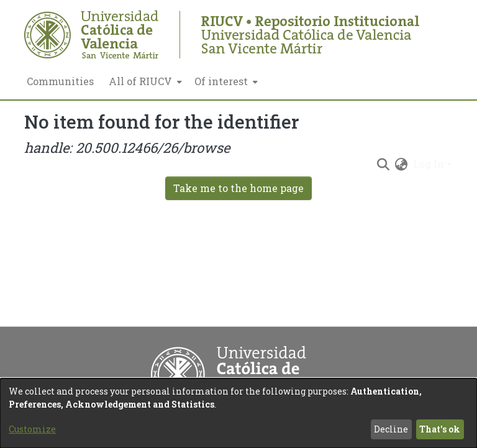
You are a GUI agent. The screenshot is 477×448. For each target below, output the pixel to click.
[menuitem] (144, 81)
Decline (391, 429)
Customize (32, 429)
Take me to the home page (238, 188)
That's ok (440, 429)
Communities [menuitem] (60, 81)
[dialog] (238, 413)
